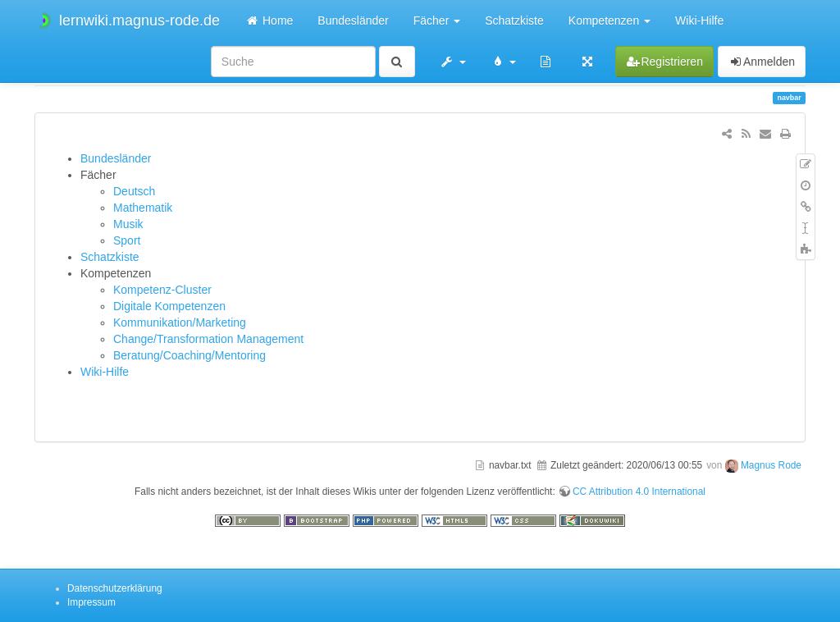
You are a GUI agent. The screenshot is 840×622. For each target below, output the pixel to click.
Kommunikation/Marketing (180, 322)
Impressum (91, 602)
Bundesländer (353, 21)
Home (269, 21)
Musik (128, 224)
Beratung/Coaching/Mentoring (189, 355)
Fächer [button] (437, 21)
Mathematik (143, 208)
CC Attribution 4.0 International (639, 492)
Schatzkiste (514, 21)
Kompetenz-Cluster (162, 290)
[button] (453, 62)
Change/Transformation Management (208, 339)
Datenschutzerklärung (115, 588)
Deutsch (134, 191)
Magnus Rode (771, 465)
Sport (127, 240)
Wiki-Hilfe (699, 21)
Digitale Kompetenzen (169, 306)
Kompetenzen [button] (609, 21)
